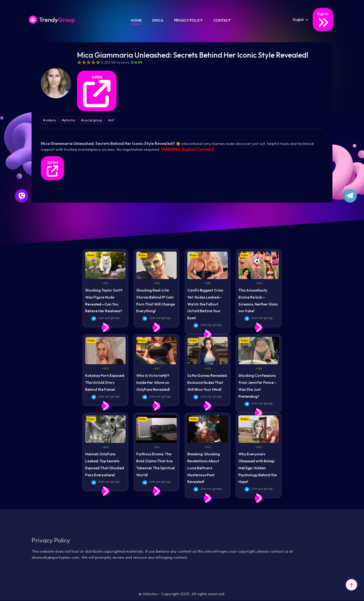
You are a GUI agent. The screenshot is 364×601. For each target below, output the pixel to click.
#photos (68, 120)
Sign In (323, 20)
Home (136, 20)
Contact (222, 20)
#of (111, 120)
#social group (92, 120)
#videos (49, 120)
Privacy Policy (188, 20)
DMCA (158, 20)
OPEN (97, 91)
